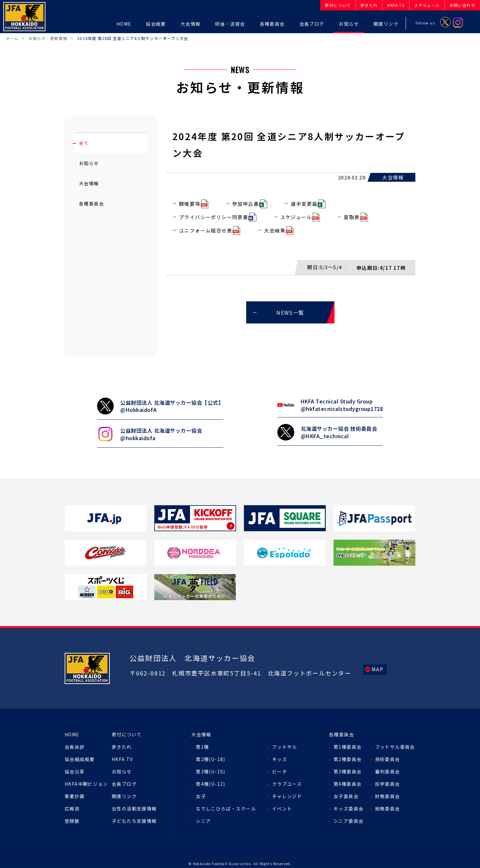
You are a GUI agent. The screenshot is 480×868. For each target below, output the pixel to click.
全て (84, 143)
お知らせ (89, 163)
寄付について (127, 733)
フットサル (285, 746)
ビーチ (280, 770)
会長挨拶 (75, 746)
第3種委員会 (347, 770)
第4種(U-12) (211, 783)
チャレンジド (287, 795)
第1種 (202, 746)
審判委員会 (388, 770)
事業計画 (75, 795)
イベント (282, 808)
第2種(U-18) (211, 758)
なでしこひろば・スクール (226, 808)
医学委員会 (388, 783)
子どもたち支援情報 (134, 820)
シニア (203, 820)
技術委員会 (388, 758)
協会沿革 (75, 770)
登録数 (72, 820)
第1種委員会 (347, 746)
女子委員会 (346, 795)
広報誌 (72, 808)
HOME (72, 733)
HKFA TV (122, 758)
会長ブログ (124, 783)
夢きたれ (122, 746)
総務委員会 (388, 808)
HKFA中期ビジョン (86, 783)
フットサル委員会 (395, 746)
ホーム (12, 38)
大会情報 (89, 183)
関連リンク (124, 795)
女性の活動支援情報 (134, 808)
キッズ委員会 (348, 808)
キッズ (280, 758)
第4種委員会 (347, 783)
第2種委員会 (347, 758)
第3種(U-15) (211, 770)
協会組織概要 (80, 758)
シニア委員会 (348, 820)
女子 (201, 795)
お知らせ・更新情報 (48, 38)
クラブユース (287, 783)
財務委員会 (388, 795)
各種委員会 (91, 204)
